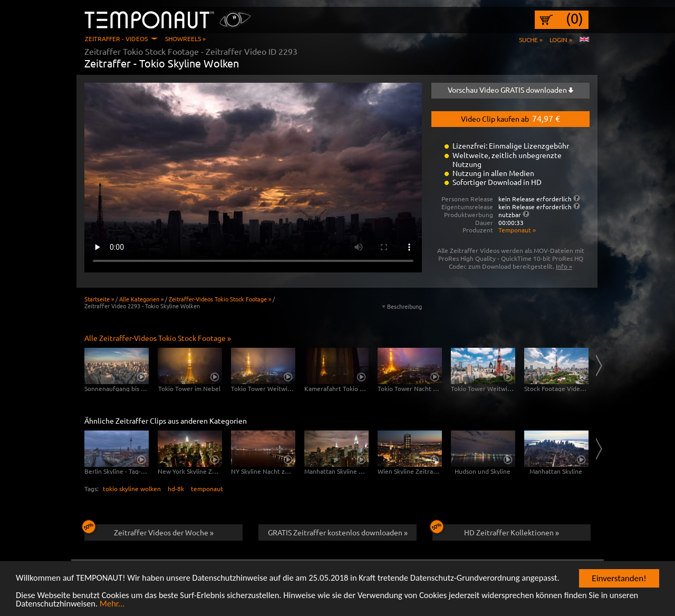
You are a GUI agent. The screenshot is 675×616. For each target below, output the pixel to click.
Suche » (531, 40)
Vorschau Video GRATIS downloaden (510, 90)
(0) (575, 18)
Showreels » (185, 38)
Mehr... (115, 604)
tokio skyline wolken (132, 488)
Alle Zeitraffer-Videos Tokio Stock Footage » (158, 338)
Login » (561, 40)
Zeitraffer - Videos (116, 38)
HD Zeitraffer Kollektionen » (496, 531)
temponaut (207, 488)
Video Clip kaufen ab (510, 118)
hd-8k (176, 488)
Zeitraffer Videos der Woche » (149, 531)
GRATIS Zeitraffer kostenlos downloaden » (338, 532)
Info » (564, 266)
